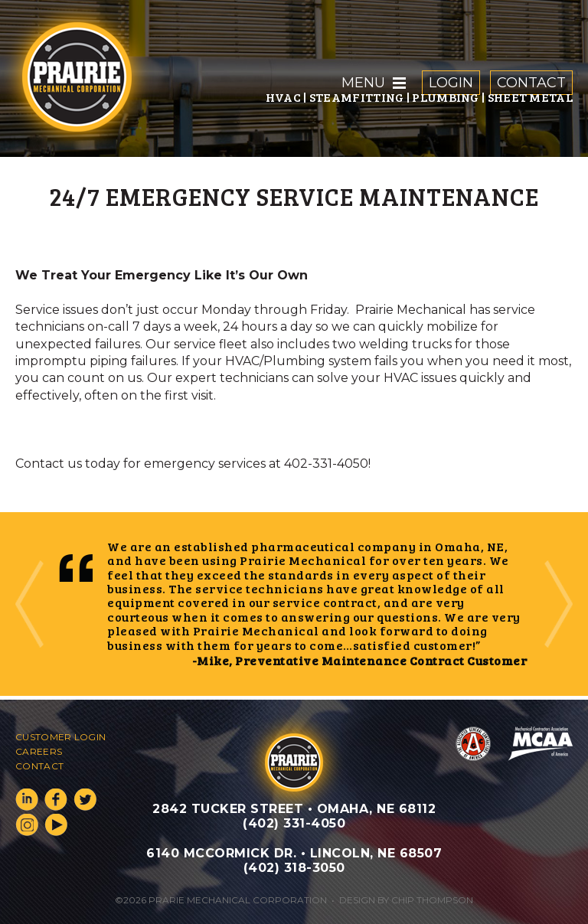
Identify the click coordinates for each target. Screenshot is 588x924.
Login (451, 83)
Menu (363, 83)
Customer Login (60, 737)
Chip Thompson (432, 900)
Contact (531, 83)
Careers (39, 751)
